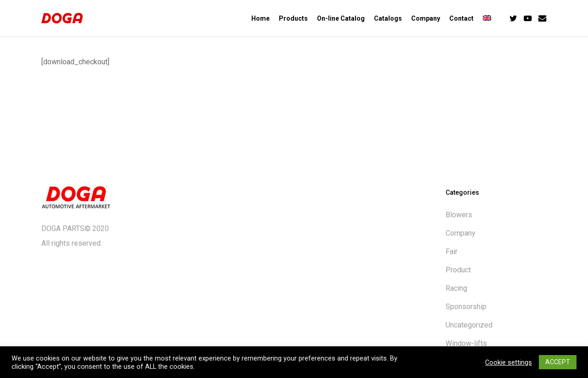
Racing (456, 288)
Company (461, 233)
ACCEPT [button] (558, 362)
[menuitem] (487, 18)
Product (458, 270)
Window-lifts (466, 343)
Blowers (459, 215)
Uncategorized (469, 325)
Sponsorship (466, 307)
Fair (452, 251)
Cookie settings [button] (509, 362)
